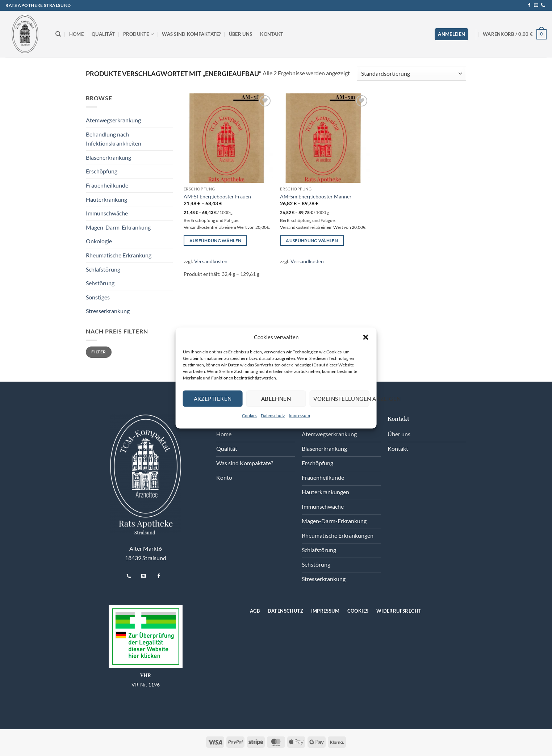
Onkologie (99, 241)
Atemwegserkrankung (113, 120)
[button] (365, 337)
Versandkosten (211, 261)
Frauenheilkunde (107, 185)
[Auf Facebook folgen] (529, 5)
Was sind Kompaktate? (191, 34)
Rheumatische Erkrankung (119, 255)
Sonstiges (98, 297)
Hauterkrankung (106, 199)
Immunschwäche (107, 213)
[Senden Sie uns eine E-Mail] (536, 5)
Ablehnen (276, 399)
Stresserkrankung (108, 311)
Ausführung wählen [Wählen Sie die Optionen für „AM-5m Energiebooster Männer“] (312, 241)
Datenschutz (273, 415)
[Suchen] (58, 34)
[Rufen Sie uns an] (543, 5)
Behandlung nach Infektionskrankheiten (114, 139)
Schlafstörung (103, 269)
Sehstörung (100, 283)
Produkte (139, 34)
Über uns (241, 34)
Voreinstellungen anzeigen (341, 399)
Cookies (250, 415)
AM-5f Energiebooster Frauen (217, 196)
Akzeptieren (213, 399)
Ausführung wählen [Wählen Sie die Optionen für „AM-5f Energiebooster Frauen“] (216, 241)
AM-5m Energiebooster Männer (316, 196)
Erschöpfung (102, 171)
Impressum (299, 415)
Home (76, 34)
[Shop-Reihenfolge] (411, 74)
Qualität (103, 34)
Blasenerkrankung (108, 157)
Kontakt (272, 34)
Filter (99, 352)
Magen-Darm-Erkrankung (118, 227)
